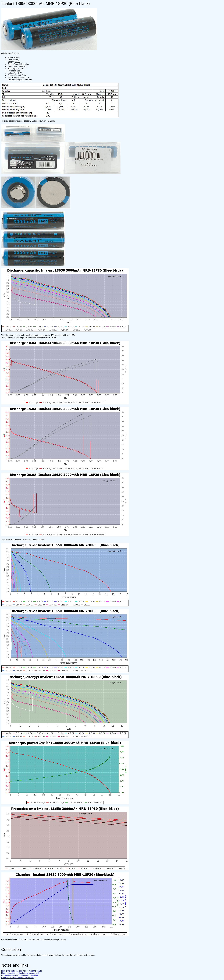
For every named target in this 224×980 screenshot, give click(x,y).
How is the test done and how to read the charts (21, 971)
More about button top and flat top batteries (20, 975)
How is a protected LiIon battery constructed (20, 973)
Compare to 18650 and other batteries (17, 978)
